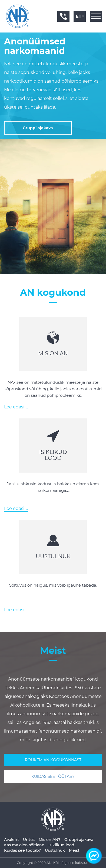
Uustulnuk (55, 850)
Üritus (29, 840)
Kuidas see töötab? (22, 850)
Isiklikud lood (61, 845)
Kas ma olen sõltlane (24, 845)
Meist (74, 850)
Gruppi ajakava (79, 840)
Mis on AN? (49, 840)
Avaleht (11, 840)
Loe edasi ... (16, 407)
